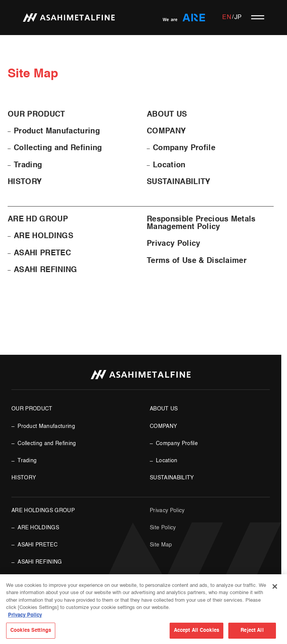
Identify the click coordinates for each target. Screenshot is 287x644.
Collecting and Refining (58, 148)
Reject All (252, 630)
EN (227, 18)
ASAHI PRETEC (42, 253)
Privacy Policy (174, 244)
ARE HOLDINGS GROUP (43, 511)
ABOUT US (167, 115)
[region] (143, 609)
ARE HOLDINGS (43, 236)
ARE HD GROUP (38, 219)
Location (169, 165)
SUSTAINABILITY (179, 182)
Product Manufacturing (57, 131)
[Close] (275, 586)
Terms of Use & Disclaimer (197, 261)
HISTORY (25, 182)
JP (238, 18)
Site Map (161, 545)
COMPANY (166, 131)
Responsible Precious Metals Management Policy (201, 223)
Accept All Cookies (196, 630)
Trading (28, 165)
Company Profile (184, 148)
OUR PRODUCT (36, 115)
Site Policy (163, 528)
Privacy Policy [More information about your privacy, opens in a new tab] (25, 615)
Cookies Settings (31, 630)
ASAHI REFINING (46, 270)
